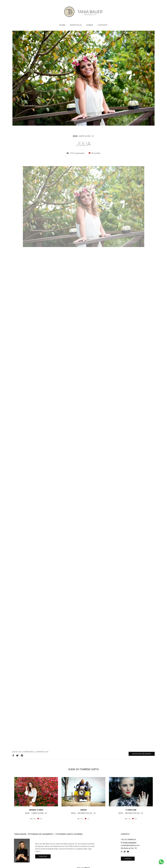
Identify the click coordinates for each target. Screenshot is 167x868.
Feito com (83, 866)
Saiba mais (43, 855)
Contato (128, 857)
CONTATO (103, 25)
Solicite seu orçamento (142, 754)
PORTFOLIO (76, 25)
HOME (63, 25)
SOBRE (90, 25)
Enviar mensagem (130, 841)
